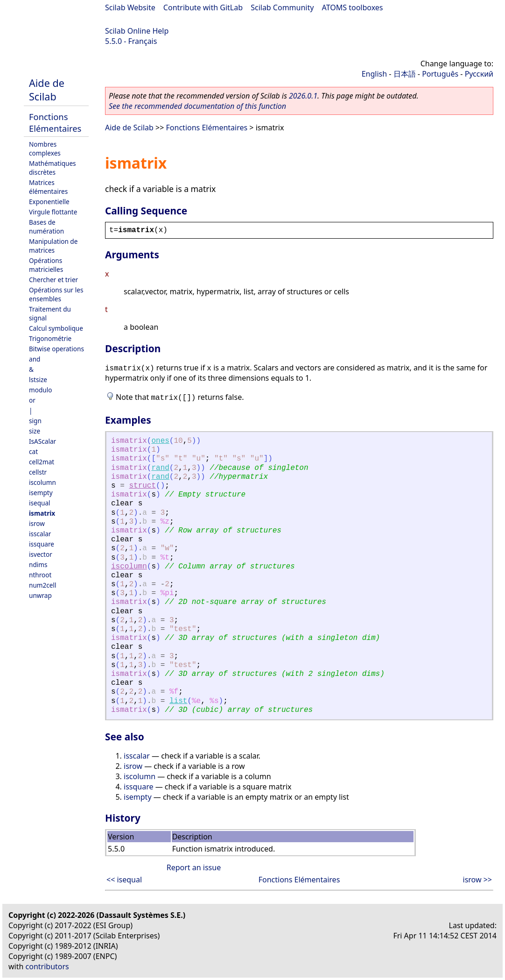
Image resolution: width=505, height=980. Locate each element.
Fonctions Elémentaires (55, 122)
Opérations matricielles (46, 265)
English (374, 74)
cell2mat (42, 462)
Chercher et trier (53, 280)
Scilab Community (282, 7)
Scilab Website (130, 7)
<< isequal (124, 880)
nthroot (40, 575)
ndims (38, 565)
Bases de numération (46, 227)
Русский (479, 74)
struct (142, 486)
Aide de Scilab (47, 90)
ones (160, 441)
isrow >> (477, 880)
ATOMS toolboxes (353, 7)
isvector (41, 554)
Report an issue (194, 867)
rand (160, 468)
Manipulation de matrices (53, 246)
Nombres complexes (45, 149)
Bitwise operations (56, 349)
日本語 (405, 74)
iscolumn (42, 482)
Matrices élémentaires (48, 187)
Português (440, 74)
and (35, 359)
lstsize (38, 380)
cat (33, 451)
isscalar (40, 534)
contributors (47, 966)
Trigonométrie (50, 338)
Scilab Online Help (137, 31)
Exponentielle (49, 202)
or (32, 400)
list (178, 701)
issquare (42, 544)
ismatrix (42, 513)
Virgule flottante (53, 212)
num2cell (43, 585)
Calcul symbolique (56, 328)
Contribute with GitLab (203, 7)
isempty (41, 493)
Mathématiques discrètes (53, 168)
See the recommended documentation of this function (197, 106)
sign (35, 421)
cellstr (38, 472)
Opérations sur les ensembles (56, 294)
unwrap (40, 595)
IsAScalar (42, 441)
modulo (40, 390)
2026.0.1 (303, 96)
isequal (40, 503)
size (35, 431)
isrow (37, 523)
